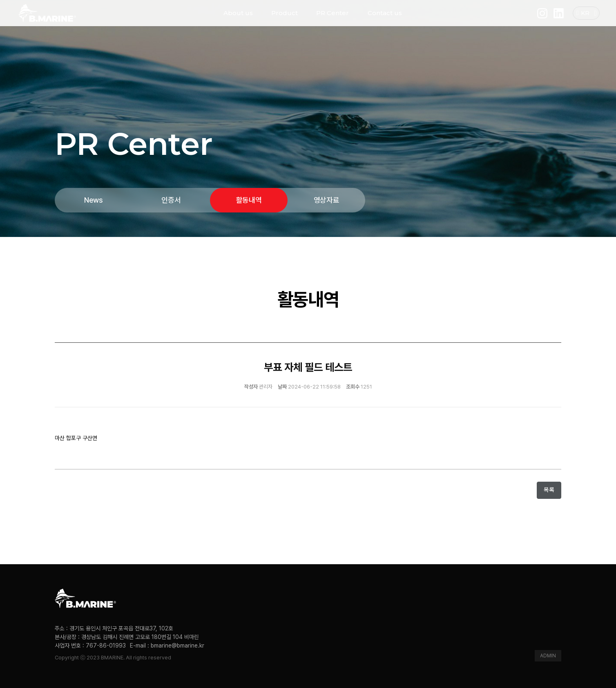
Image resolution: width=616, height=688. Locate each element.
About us (238, 20)
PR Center (333, 20)
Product (285, 20)
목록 (549, 490)
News (94, 200)
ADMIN (548, 656)
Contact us (385, 20)
